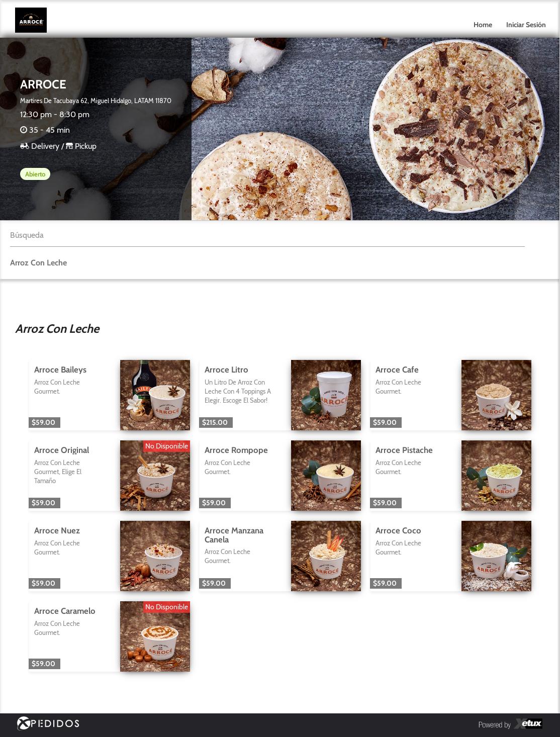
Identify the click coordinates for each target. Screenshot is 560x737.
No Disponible (167, 446)
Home (483, 25)
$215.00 (215, 422)
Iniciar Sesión (526, 25)
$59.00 (43, 422)
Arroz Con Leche (38, 263)
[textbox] (267, 236)
